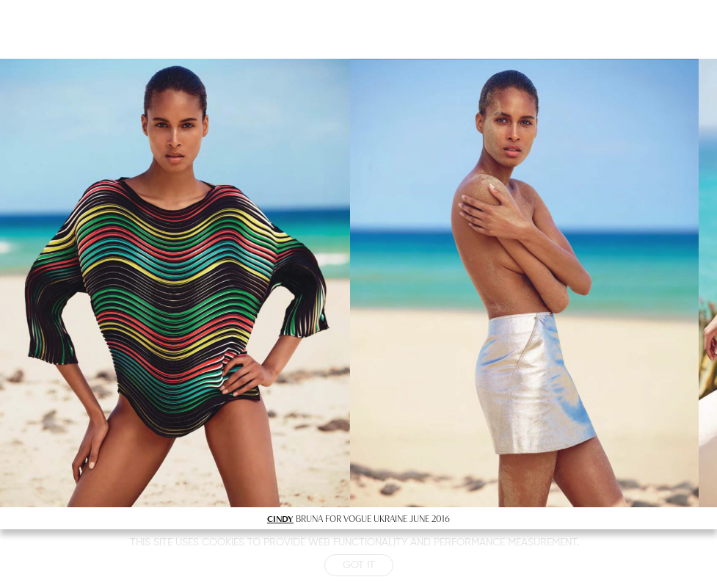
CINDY (280, 518)
